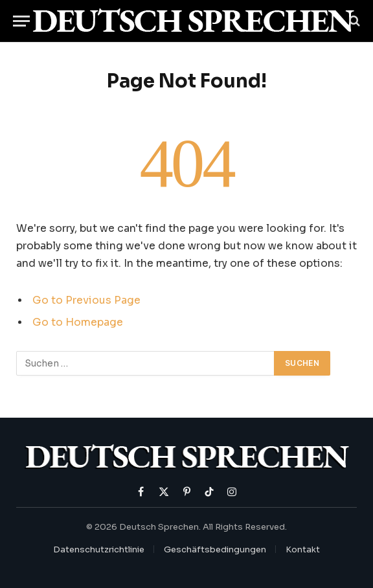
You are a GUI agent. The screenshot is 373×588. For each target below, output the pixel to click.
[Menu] (21, 21)
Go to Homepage (78, 322)
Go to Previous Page (86, 300)
